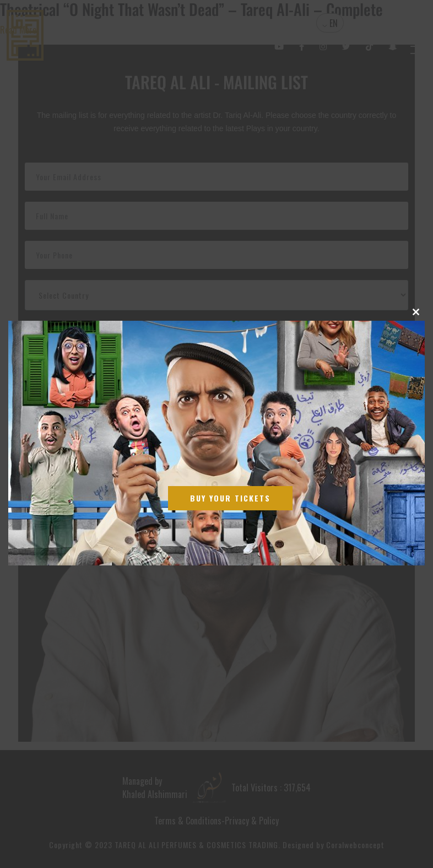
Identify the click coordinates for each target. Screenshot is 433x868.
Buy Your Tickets (230, 498)
